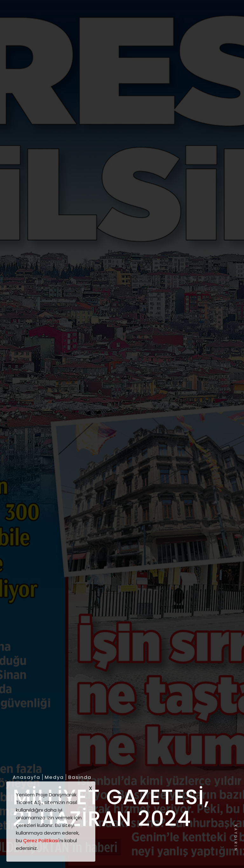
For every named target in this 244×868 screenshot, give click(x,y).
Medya (54, 777)
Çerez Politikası (41, 840)
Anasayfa (27, 777)
